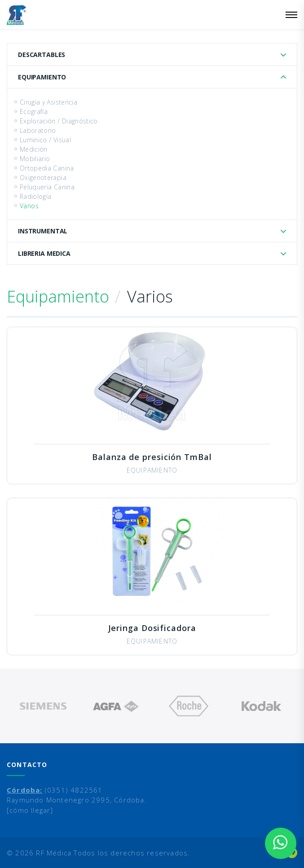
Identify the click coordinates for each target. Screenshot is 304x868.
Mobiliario (35, 159)
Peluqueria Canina (47, 187)
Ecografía (34, 112)
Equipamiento (42, 77)
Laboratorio (38, 130)
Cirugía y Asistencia (48, 102)
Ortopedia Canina (47, 168)
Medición (34, 149)
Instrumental (43, 231)
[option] (43, 706)
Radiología (36, 196)
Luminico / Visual (45, 140)
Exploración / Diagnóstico (59, 121)
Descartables (42, 55)
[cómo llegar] (30, 810)
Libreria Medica (44, 253)
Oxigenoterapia (43, 178)
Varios (29, 206)
